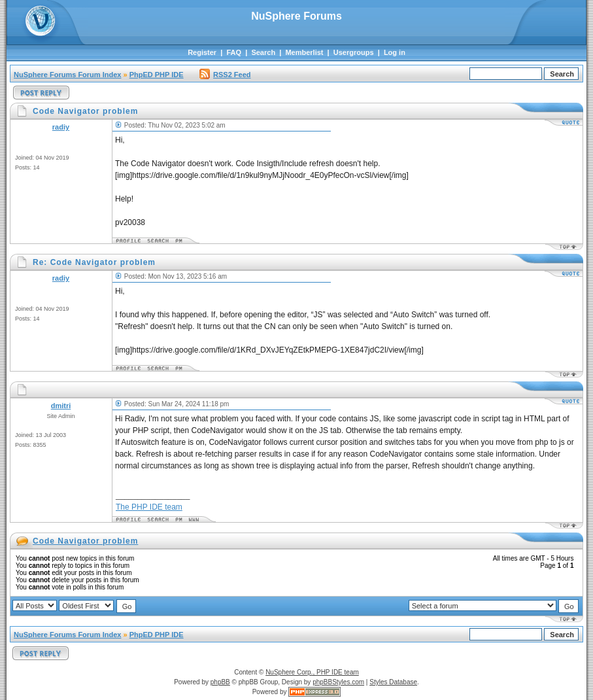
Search (263, 52)
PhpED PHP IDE (157, 75)
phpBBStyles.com (338, 682)
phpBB (220, 682)
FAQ (234, 52)
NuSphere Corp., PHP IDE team (312, 672)
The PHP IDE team (149, 507)
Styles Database (393, 682)
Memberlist (304, 52)
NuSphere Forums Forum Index (67, 75)
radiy (61, 127)
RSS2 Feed (225, 75)
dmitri (61, 406)
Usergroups (354, 52)
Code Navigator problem (85, 541)
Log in (395, 52)
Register (202, 52)
